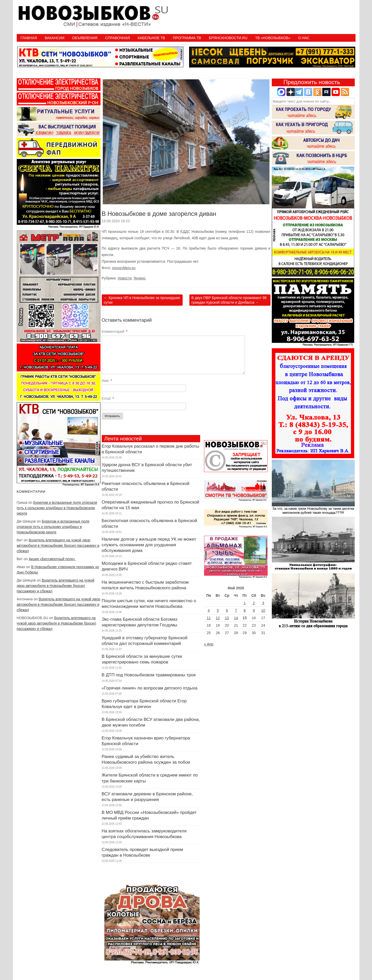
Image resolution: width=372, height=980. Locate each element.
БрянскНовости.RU (228, 38)
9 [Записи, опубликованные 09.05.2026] (254, 610)
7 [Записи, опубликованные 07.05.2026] (236, 610)
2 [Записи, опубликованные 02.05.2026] (254, 603)
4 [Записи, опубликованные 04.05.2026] (209, 610)
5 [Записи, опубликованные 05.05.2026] (218, 610)
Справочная (117, 38)
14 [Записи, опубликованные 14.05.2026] (236, 618)
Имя (107, 381)
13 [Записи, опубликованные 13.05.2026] (227, 618)
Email (108, 398)
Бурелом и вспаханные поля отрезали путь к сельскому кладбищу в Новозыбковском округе (57, 508)
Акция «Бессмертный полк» (52, 559)
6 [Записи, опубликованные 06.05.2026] (227, 610)
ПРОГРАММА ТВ (187, 38)
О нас (304, 38)
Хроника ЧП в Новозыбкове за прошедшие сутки (142, 300)
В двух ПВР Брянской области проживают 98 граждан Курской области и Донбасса (229, 300)
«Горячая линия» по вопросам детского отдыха (150, 688)
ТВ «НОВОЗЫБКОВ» (273, 38)
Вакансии (55, 38)
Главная (29, 38)
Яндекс (140, 278)
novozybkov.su (124, 268)
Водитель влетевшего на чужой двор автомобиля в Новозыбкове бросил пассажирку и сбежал (58, 546)
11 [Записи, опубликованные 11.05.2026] (209, 618)
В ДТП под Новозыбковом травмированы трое (149, 675)
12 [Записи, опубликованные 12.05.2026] (218, 618)
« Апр (209, 644)
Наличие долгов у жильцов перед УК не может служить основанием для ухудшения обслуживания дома (149, 545)
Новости (125, 278)
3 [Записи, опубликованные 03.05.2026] (263, 603)
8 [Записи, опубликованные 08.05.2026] (245, 610)
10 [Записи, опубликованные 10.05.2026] (263, 610)
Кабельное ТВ (151, 38)
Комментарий (115, 331)
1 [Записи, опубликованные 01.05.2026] (245, 603)
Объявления (85, 38)
